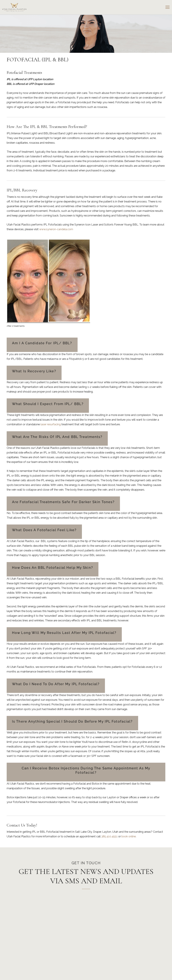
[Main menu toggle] (167, 7)
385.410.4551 (109, 836)
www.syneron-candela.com (56, 229)
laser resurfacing (51, 424)
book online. (129, 836)
